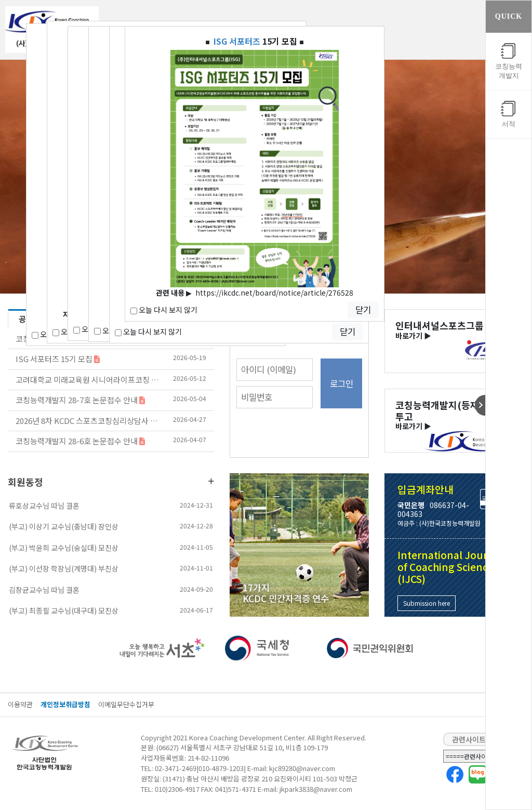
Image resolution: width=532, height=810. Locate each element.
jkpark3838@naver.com (316, 789)
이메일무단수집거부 (126, 704)
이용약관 (20, 704)
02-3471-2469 (176, 768)
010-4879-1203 (221, 768)
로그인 (342, 383)
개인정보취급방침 (65, 704)
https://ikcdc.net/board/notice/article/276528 (274, 293)
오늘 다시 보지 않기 (148, 331)
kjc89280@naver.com (302, 768)
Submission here (427, 603)
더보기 (211, 481)
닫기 (348, 331)
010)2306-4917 (177, 789)
